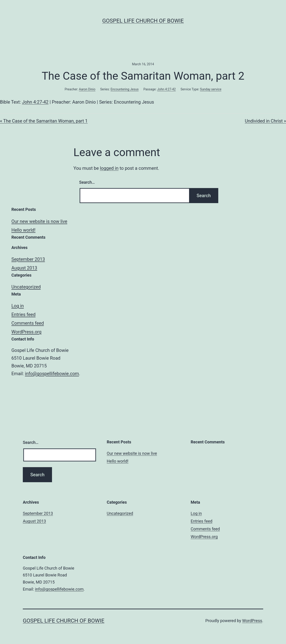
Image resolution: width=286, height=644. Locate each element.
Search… (87, 182)
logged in (109, 168)
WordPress (252, 621)
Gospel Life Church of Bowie (143, 21)
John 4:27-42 (166, 89)
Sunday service (211, 89)
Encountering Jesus (125, 89)
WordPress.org (26, 332)
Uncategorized (26, 287)
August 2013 (24, 268)
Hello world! (23, 230)
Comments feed (28, 323)
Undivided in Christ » (265, 121)
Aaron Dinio (87, 89)
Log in (18, 306)
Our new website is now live (39, 221)
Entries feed (23, 314)
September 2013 (28, 259)
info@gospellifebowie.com (52, 374)
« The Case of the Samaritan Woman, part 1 (44, 121)
